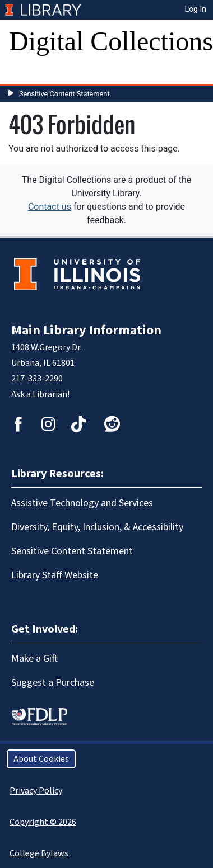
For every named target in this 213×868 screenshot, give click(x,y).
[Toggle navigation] (25, 73)
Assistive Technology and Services (82, 503)
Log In (196, 9)
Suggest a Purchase (53, 683)
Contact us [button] (50, 207)
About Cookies (41, 759)
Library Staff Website (55, 575)
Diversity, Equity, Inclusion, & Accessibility (97, 527)
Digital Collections (111, 41)
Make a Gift (34, 659)
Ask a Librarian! (40, 394)
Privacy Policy (36, 791)
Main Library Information (86, 330)
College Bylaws (39, 853)
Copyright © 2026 (43, 822)
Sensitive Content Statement (64, 94)
